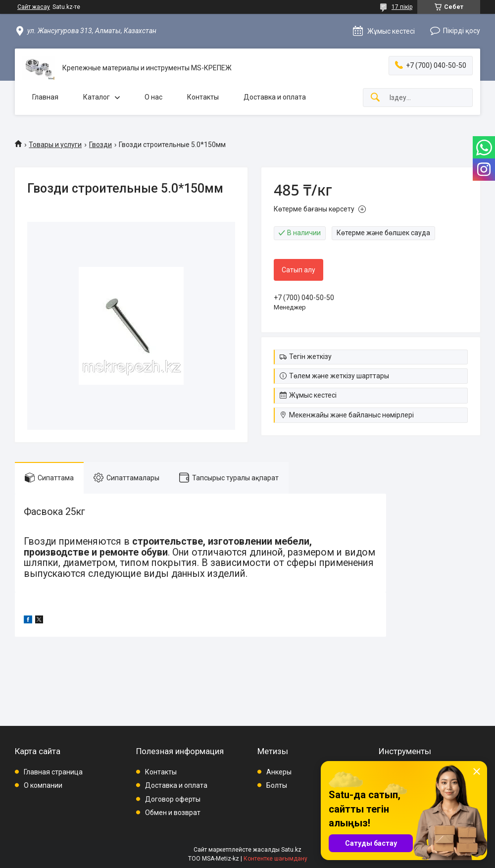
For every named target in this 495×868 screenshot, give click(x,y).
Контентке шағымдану (275, 859)
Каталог (97, 97)
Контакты (203, 97)
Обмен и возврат (173, 813)
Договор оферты (173, 799)
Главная (45, 97)
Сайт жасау (34, 7)
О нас (153, 97)
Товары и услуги (55, 145)
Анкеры (279, 772)
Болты (277, 785)
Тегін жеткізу (310, 357)
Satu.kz (291, 850)
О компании (43, 785)
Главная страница (53, 772)
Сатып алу (298, 270)
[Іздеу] (375, 98)
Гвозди (100, 145)
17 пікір (402, 7)
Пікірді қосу (462, 31)
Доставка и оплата (275, 97)
